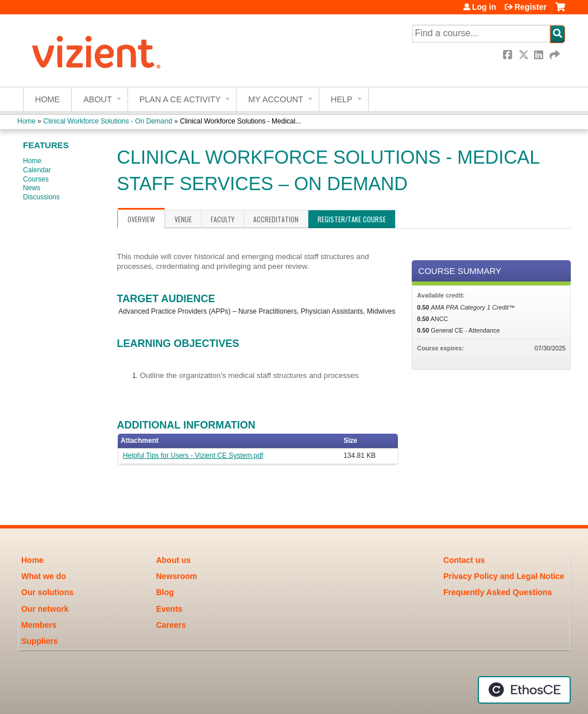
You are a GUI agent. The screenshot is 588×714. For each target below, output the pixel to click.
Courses (36, 179)
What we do (44, 576)
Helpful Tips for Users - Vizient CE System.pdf (193, 456)
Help (342, 99)
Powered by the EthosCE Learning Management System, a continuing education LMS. (524, 690)
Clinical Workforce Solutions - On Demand (108, 121)
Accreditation (276, 219)
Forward (555, 55)
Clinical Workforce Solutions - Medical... (240, 121)
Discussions (41, 197)
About (98, 99)
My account (276, 99)
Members (39, 625)
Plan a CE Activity (180, 99)
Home (47, 99)
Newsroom (177, 576)
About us (174, 560)
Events (169, 609)
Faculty (223, 219)
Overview (141, 219)
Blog (165, 592)
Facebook (509, 55)
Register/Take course (352, 219)
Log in (484, 7)
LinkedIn (540, 55)
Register (531, 7)
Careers (171, 625)
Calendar (37, 170)
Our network (45, 609)
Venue (183, 219)
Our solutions (47, 592)
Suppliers (40, 641)
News (32, 188)
